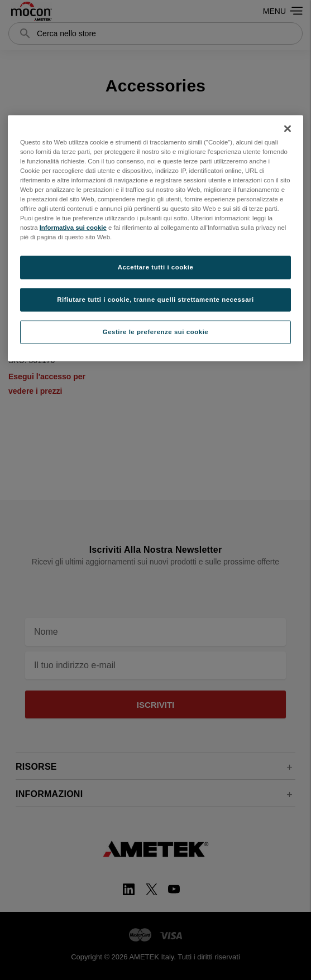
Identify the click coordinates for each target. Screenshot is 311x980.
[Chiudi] (288, 128)
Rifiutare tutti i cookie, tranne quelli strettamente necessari (155, 300)
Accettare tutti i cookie (156, 267)
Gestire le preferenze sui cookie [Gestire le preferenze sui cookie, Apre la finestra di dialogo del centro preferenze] (156, 332)
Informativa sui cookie (73, 228)
